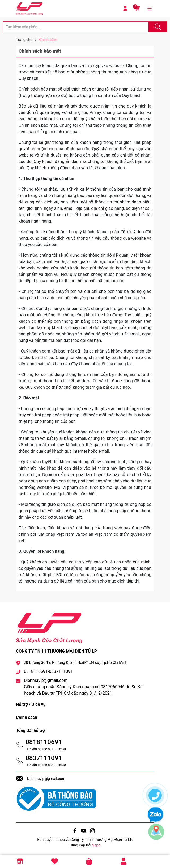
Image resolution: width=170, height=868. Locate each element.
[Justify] (157, 27)
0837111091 (44, 758)
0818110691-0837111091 (48, 671)
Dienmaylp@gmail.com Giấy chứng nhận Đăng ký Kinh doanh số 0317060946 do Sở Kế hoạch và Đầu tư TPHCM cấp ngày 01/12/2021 (83, 687)
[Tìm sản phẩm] (76, 27)
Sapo (96, 845)
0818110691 (44, 742)
